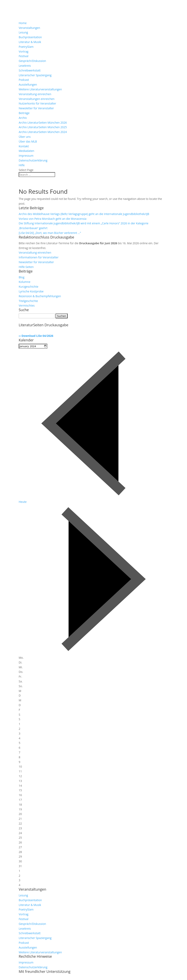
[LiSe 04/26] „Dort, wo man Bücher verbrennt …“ (50, 233)
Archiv (23, 118)
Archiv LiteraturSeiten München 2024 (43, 132)
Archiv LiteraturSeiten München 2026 (43, 123)
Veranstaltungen (29, 28)
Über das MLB (28, 141)
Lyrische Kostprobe (31, 291)
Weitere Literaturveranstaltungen (40, 89)
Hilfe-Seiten (26, 267)
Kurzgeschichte (29, 287)
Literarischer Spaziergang (35, 75)
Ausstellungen (28, 85)
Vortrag (24, 51)
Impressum (26, 156)
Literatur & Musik (30, 42)
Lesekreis (25, 66)
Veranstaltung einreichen (35, 94)
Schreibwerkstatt (30, 70)
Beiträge (24, 113)
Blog (22, 277)
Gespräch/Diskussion (32, 61)
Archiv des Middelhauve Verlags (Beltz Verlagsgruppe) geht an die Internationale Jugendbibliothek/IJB (84, 214)
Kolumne (25, 282)
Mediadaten (26, 151)
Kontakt (24, 146)
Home (23, 23)
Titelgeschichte (28, 301)
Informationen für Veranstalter (39, 257)
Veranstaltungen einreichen (37, 99)
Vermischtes (27, 305)
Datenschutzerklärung (33, 160)
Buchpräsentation (30, 37)
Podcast (24, 80)
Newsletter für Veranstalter (36, 108)
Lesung (23, 32)
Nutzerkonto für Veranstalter (37, 103)
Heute (23, 502)
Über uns (25, 137)
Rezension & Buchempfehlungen (40, 296)
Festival (24, 56)
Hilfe (22, 165)
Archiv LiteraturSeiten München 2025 (43, 127)
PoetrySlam (26, 47)
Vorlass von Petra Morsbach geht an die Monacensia (53, 219)
